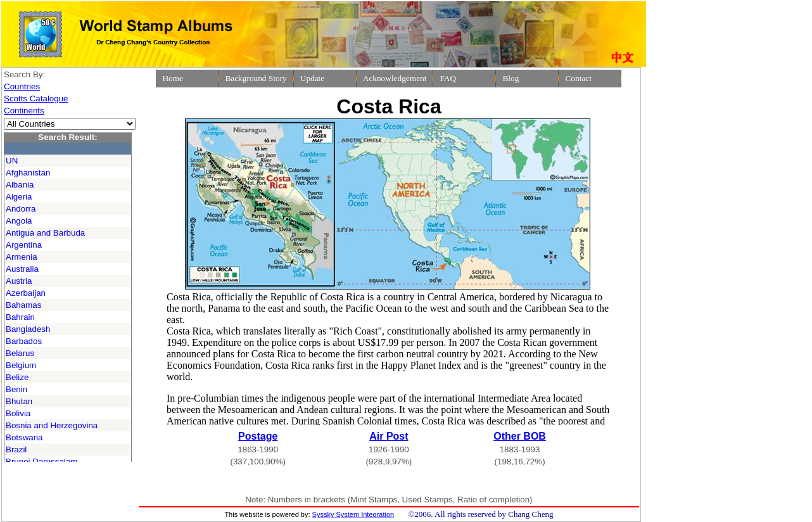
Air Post (389, 436)
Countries (22, 86)
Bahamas (23, 305)
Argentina (24, 245)
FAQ (448, 78)
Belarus (20, 353)
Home (173, 78)
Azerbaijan (26, 293)
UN (12, 161)
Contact (578, 78)
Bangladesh (28, 329)
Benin (16, 389)
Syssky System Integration (353, 514)
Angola (19, 221)
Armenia (22, 257)
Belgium (21, 365)
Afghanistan (28, 173)
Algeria (19, 197)
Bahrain (20, 317)
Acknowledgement (395, 78)
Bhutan (19, 401)
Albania (20, 185)
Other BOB (520, 436)
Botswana (24, 437)
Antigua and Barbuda (45, 233)
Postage (258, 436)
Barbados (24, 341)
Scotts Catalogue (36, 99)
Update (313, 78)
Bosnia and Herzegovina (52, 425)
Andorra (21, 209)
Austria (19, 281)
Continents (24, 111)
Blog (511, 78)
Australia (22, 269)
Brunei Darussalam (41, 462)
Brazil (16, 449)
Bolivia (18, 413)
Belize (17, 377)
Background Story (256, 78)
